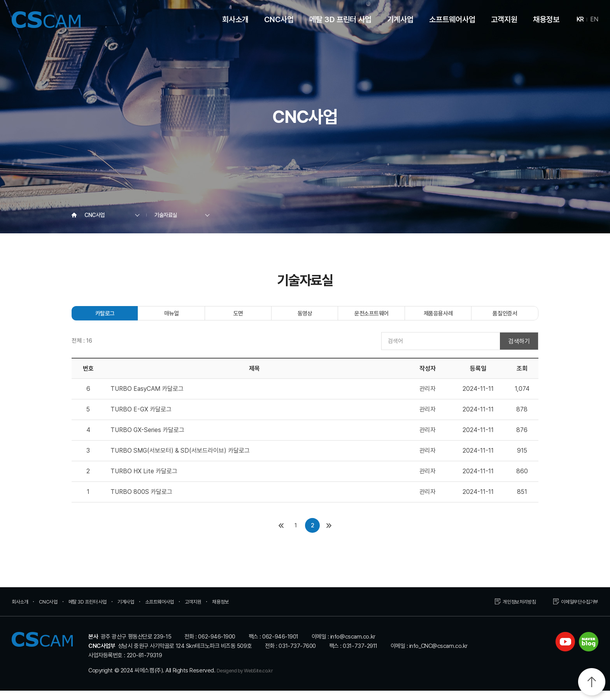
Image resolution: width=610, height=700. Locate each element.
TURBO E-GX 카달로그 (141, 419)
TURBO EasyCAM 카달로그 (147, 398)
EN (594, 19)
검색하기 (519, 350)
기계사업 (400, 19)
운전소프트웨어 (372, 318)
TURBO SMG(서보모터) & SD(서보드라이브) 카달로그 (180, 460)
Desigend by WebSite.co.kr (251, 680)
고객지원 (504, 19)
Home (74, 215)
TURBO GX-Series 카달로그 (147, 439)
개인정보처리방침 (510, 611)
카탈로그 (105, 318)
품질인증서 (505, 318)
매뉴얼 (172, 318)
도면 (238, 318)
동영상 (305, 318)
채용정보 (546, 19)
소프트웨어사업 (452, 19)
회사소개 (235, 19)
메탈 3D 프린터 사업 (340, 19)
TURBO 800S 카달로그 (141, 501)
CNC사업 (279, 19)
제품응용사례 (438, 318)
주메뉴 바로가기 (0, 0)
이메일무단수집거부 (576, 611)
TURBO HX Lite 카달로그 (144, 480)
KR (580, 19)
